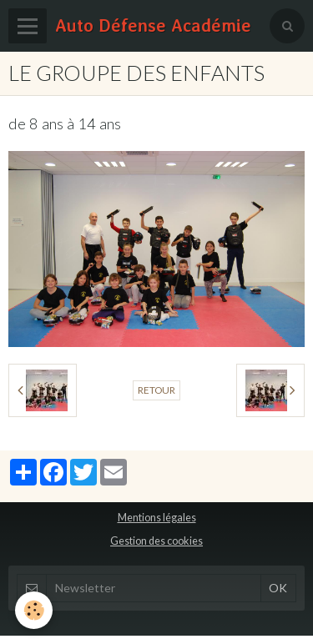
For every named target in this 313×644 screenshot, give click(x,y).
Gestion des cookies (156, 541)
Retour (156, 390)
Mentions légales (157, 518)
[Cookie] (34, 610)
